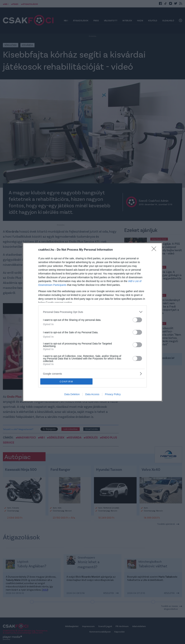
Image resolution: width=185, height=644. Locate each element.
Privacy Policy (113, 394)
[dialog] (92, 322)
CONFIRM (66, 382)
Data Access (92, 394)
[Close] (155, 250)
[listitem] (92, 312)
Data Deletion (72, 394)
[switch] (137, 320)
